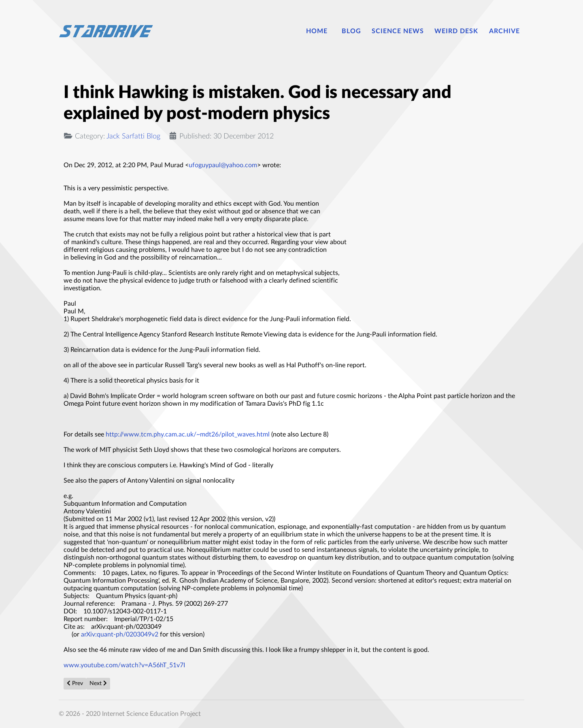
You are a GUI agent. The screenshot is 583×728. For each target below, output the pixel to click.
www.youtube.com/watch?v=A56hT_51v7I (125, 665)
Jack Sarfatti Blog (133, 136)
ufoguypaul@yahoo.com (223, 165)
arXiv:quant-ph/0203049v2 (120, 634)
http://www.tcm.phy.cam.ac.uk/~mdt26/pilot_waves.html (188, 434)
